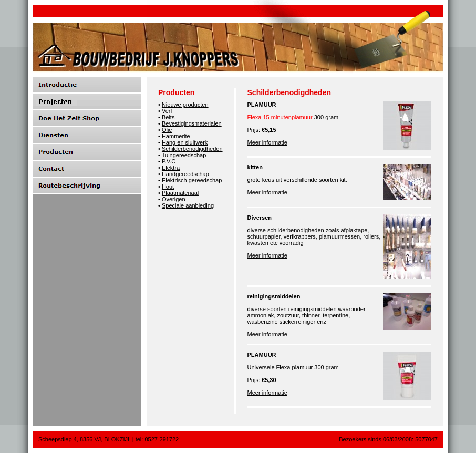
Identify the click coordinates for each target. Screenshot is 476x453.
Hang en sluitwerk (185, 142)
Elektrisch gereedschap (192, 180)
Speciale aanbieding (188, 205)
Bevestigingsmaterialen (192, 123)
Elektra (171, 168)
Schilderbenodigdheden (192, 149)
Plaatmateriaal (180, 193)
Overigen (174, 199)
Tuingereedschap (184, 155)
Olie (167, 130)
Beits (168, 117)
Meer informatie (267, 142)
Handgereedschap (185, 174)
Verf (167, 111)
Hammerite (176, 136)
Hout (168, 187)
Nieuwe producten (185, 105)
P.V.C (169, 161)
